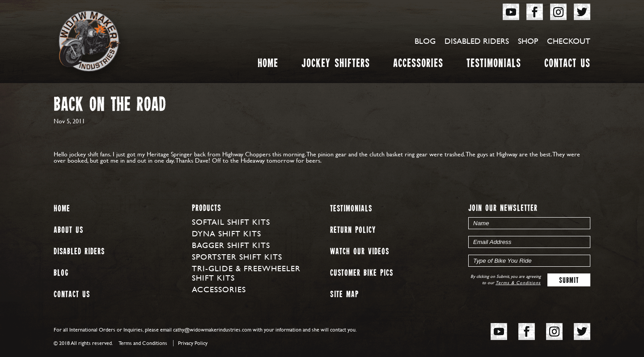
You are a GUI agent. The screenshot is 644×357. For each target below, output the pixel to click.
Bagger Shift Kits (231, 245)
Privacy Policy (193, 343)
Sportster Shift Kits (237, 257)
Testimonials (494, 65)
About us (68, 230)
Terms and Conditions (143, 343)
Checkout (569, 41)
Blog (425, 41)
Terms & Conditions (518, 283)
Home (268, 65)
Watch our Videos (360, 252)
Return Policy (353, 230)
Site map (344, 295)
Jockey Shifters (336, 65)
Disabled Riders (477, 41)
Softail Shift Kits (231, 222)
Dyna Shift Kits (227, 233)
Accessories (418, 65)
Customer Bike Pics (362, 273)
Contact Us (567, 65)
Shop (528, 41)
